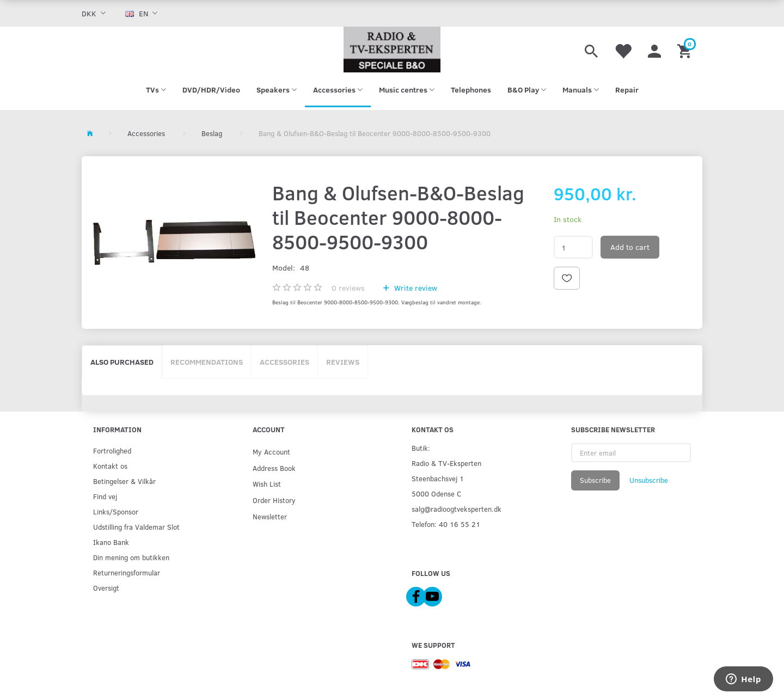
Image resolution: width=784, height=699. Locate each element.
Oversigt (106, 588)
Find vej (105, 496)
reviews (348, 288)
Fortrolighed (112, 450)
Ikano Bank (111, 542)
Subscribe (595, 480)
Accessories (284, 362)
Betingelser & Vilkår (124, 481)
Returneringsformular (127, 572)
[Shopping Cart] (686, 50)
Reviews (343, 362)
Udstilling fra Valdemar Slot (136, 527)
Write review (415, 288)
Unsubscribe (649, 480)
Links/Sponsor (116, 511)
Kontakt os (110, 466)
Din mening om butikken (131, 557)
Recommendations (207, 362)
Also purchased (122, 362)
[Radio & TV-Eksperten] (392, 50)
